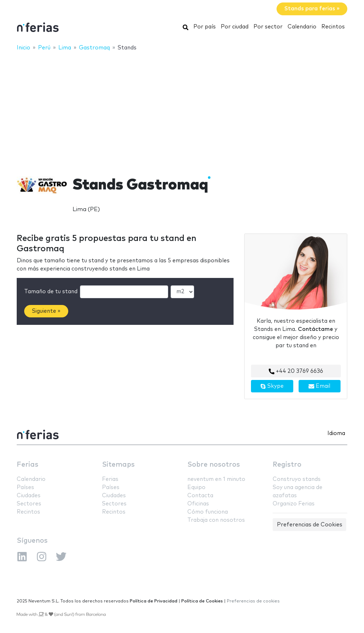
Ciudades (29, 496)
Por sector (268, 27)
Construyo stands (297, 479)
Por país (205, 27)
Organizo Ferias (294, 504)
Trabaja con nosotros (216, 520)
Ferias (28, 465)
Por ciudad (235, 27)
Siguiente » (46, 311)
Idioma (336, 433)
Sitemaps (118, 465)
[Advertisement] (182, 109)
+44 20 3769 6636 (296, 371)
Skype (272, 386)
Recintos (333, 27)
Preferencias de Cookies (310, 525)
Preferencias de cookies (253, 601)
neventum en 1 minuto (216, 479)
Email (319, 386)
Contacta (200, 496)
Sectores (29, 504)
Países (25, 487)
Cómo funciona (208, 512)
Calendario (302, 27)
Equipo (196, 487)
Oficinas (198, 504)
